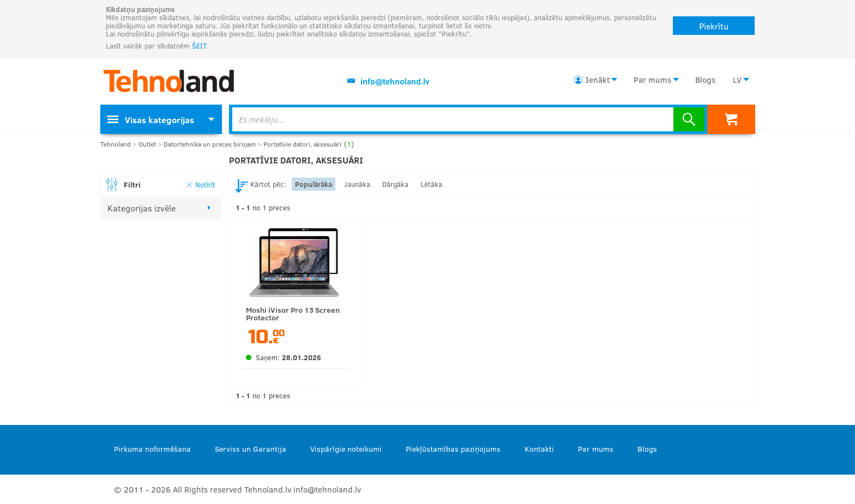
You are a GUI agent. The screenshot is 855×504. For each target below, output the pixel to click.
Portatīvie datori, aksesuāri (309, 144)
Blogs (705, 80)
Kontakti (539, 449)
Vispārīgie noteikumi (346, 449)
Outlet (147, 144)
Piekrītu (714, 26)
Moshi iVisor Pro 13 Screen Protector (293, 314)
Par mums (652, 80)
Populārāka (314, 184)
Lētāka (431, 184)
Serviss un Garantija (251, 449)
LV (737, 80)
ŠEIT (199, 46)
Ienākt (598, 80)
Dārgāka (395, 184)
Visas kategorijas (151, 120)
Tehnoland (116, 144)
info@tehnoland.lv (395, 81)
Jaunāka (357, 184)
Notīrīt (205, 184)
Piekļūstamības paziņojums (453, 449)
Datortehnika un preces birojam (210, 144)
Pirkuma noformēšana (152, 449)
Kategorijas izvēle (142, 208)
